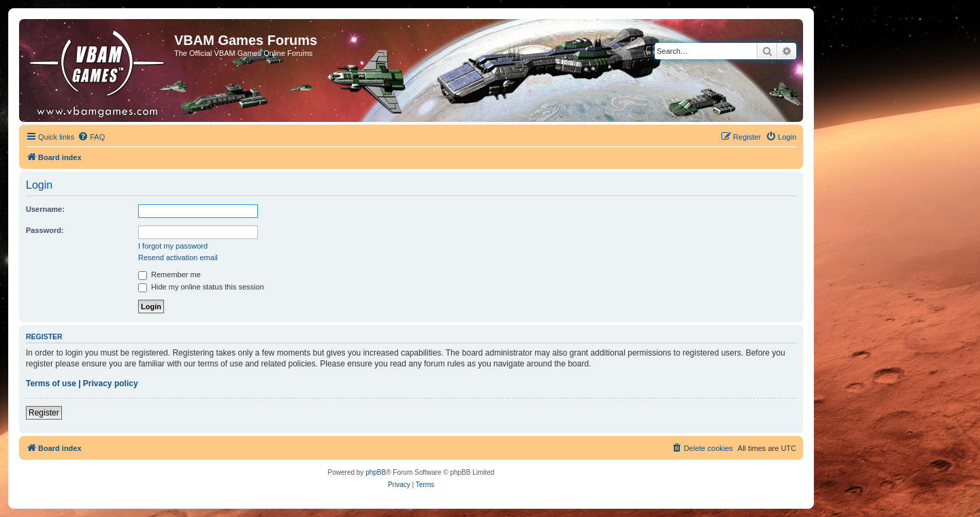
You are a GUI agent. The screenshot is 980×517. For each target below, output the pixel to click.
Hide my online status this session (201, 287)
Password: (45, 230)
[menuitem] (91, 137)
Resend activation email (178, 257)
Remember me (169, 275)
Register (44, 413)
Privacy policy (111, 383)
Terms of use (51, 383)
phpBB (376, 472)
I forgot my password (173, 246)
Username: (45, 209)
